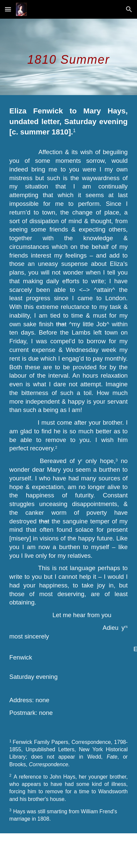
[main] (68, 57)
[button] (8, 9)
